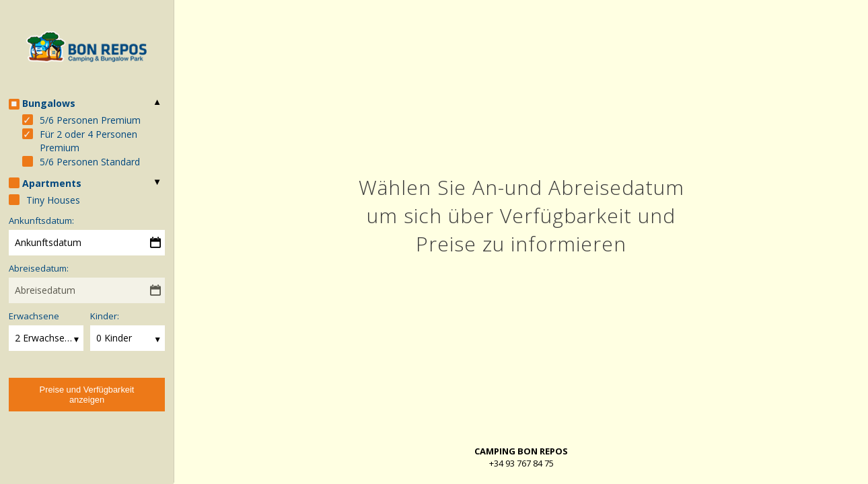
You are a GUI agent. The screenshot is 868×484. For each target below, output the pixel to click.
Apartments (52, 183)
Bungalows (49, 103)
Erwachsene (34, 316)
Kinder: (105, 316)
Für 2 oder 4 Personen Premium (88, 141)
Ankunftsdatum (48, 242)
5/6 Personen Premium (90, 120)
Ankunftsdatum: (41, 220)
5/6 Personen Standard (90, 162)
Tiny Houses (53, 200)
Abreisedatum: (39, 268)
